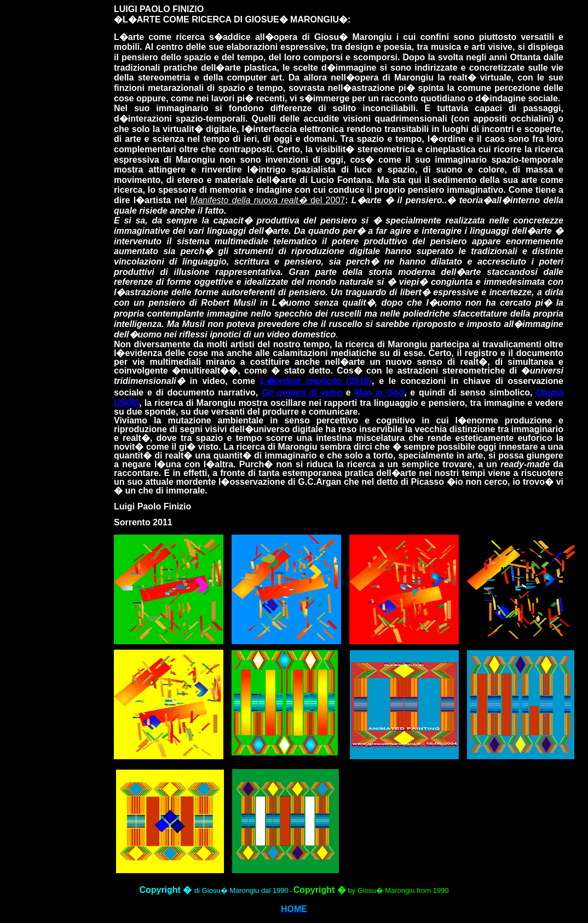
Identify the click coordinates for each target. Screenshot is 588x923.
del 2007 (268, 200)
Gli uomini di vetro (302, 392)
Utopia (550, 392)
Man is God (379, 392)
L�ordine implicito (301, 381)
